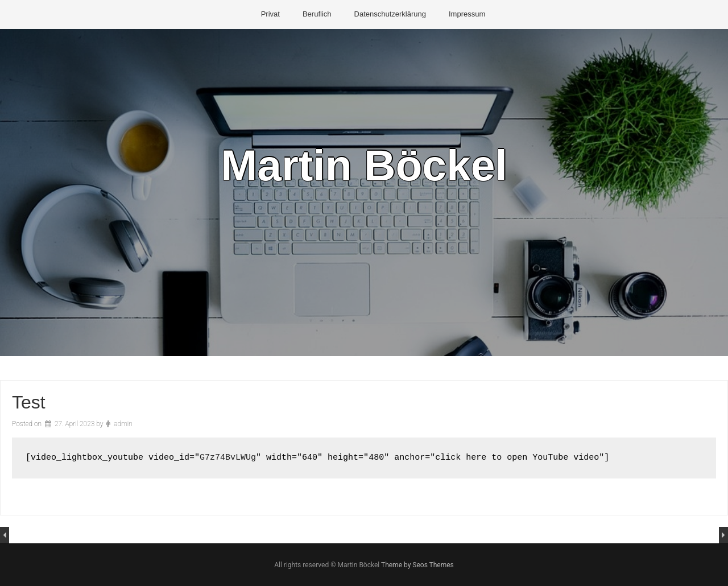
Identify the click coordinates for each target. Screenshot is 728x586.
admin (123, 424)
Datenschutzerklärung (390, 14)
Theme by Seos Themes (417, 565)
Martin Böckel (364, 165)
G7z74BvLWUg (228, 458)
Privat (270, 14)
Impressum (467, 14)
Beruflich (317, 14)
